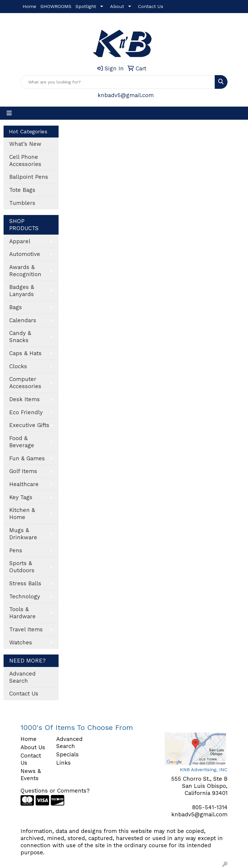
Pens (16, 551)
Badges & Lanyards (22, 291)
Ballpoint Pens (29, 177)
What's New (25, 144)
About (117, 6)
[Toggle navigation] (9, 113)
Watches (21, 643)
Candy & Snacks (20, 337)
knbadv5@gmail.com (126, 95)
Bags (16, 307)
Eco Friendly (26, 412)
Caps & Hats (25, 353)
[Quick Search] (118, 82)
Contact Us (151, 6)
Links (63, 763)
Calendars (23, 320)
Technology (25, 597)
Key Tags (21, 497)
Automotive (25, 254)
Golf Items (23, 471)
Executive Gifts (29, 425)
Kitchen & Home (22, 514)
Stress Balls (25, 584)
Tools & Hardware (22, 613)
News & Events (31, 775)
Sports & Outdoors (22, 567)
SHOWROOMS (56, 6)
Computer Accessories (25, 383)
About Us (33, 747)
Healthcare (24, 484)
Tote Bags (22, 190)
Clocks (18, 366)
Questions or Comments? (55, 791)
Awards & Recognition (25, 271)
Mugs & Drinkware (23, 534)
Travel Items (26, 630)
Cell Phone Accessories (25, 161)
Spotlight (86, 6)
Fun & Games (27, 458)
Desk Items (25, 399)
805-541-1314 (210, 807)
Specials (68, 755)
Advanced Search (22, 677)
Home (29, 6)
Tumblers (22, 203)
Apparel (20, 241)
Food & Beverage (22, 442)
